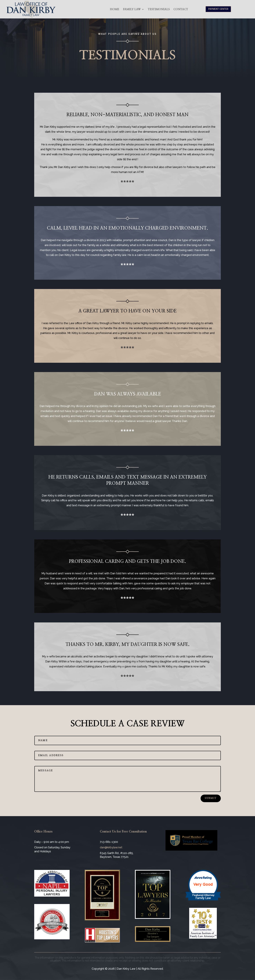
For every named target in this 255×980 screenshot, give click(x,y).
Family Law (132, 9)
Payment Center (218, 9)
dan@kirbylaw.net (111, 847)
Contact (181, 9)
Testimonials (159, 9)
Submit (211, 798)
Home (115, 9)
